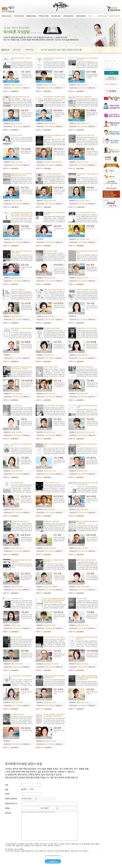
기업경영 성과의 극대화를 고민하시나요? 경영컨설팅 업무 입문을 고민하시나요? (27, 656)
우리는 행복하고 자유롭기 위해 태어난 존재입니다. (59, 462)
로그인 (111, 73)
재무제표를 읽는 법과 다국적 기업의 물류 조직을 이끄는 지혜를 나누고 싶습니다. (26, 540)
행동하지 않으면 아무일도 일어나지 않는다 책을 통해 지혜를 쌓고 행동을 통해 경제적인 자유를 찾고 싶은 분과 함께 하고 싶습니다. (92, 349)
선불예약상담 (31, 50)
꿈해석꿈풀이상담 (68, 16)
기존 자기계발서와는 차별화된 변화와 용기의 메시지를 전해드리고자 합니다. (92, 270)
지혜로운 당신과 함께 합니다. (26, 268)
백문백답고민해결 (44, 16)
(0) (72, 130)
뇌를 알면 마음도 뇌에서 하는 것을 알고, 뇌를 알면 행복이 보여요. (92, 385)
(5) (6, 130)
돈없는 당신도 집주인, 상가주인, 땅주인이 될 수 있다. (92, 501)
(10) (40, 709)
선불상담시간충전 (102, 16)
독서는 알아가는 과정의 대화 (26, 693)
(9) (39, 168)
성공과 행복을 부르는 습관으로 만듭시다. (26, 152)
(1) (6, 91)
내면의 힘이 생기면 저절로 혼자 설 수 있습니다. (59, 308)
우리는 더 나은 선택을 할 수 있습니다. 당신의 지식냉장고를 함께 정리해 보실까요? (92, 656)
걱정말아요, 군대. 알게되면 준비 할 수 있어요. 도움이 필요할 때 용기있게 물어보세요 (27, 115)
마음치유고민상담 (6, 16)
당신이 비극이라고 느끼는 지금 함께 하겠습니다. (92, 308)
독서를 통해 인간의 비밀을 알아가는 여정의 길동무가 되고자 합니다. (26, 424)
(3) (72, 400)
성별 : (7, 789)
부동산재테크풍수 (56, 16)
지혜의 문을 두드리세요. (92, 191)
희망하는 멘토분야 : (11, 799)
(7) (39, 91)
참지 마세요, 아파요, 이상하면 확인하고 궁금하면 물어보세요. (26, 462)
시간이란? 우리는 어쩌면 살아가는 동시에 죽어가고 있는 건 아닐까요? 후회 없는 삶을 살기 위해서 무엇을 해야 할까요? (27, 619)
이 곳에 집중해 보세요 (26, 730)
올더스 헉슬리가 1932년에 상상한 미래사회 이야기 (59, 616)
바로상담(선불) (7, 88)
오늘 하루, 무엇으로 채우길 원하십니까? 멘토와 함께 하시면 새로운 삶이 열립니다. (59, 272)
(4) (72, 168)
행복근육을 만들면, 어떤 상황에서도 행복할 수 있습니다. (92, 76)
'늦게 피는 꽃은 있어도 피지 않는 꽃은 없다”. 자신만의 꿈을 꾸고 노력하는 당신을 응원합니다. (27, 386)
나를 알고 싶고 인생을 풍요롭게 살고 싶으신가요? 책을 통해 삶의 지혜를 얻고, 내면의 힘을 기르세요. (92, 618)
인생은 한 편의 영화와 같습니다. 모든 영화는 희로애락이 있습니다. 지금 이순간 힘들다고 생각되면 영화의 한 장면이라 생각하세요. (59, 542)
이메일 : (8, 808)
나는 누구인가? (90, 229)
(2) (72, 91)
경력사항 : (8, 813)
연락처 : (8, 794)
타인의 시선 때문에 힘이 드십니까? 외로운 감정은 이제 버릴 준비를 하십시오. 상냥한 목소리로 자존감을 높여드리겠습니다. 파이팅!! (92, 580)
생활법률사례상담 (31, 16)
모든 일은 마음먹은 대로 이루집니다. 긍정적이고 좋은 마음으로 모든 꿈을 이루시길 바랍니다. (92, 155)
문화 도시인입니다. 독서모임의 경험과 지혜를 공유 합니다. (59, 655)
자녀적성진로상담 (19, 16)
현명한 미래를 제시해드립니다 (92, 693)
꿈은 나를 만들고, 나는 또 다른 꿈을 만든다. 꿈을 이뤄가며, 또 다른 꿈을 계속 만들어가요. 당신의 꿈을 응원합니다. (59, 349)
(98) (40, 747)
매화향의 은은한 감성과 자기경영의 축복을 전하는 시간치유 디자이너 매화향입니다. (26, 347)
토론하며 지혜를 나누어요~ (26, 229)
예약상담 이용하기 (115, 16)
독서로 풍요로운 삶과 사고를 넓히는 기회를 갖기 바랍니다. (59, 115)
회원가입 (111, 78)
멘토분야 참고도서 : (11, 803)
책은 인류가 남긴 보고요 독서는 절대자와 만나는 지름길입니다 (59, 385)
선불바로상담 (18, 50)
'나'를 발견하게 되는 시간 (59, 229)
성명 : (7, 785)
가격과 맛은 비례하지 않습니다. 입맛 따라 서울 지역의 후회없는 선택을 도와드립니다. (27, 501)
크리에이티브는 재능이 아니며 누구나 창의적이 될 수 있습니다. (59, 192)
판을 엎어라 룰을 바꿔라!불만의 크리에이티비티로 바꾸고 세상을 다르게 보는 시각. (59, 424)
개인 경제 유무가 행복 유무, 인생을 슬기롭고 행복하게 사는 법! (27, 578)
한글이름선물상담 (81, 16)
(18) (72, 207)
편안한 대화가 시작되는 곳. (59, 731)
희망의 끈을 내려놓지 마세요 (59, 693)
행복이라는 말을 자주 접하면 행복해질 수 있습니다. (92, 115)
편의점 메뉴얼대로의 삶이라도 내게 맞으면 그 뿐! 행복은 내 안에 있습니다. (59, 501)
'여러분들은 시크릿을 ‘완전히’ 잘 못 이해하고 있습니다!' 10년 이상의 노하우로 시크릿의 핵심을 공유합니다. (59, 579)
